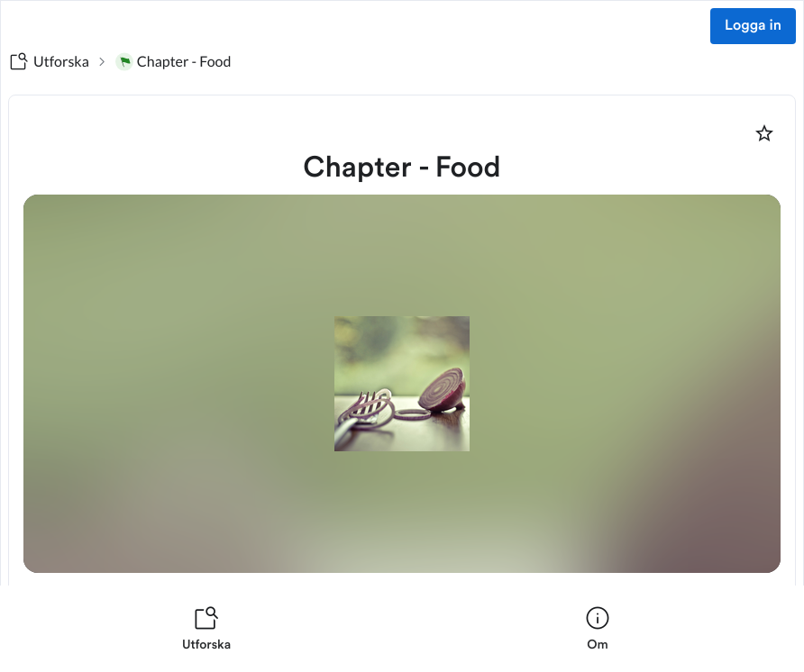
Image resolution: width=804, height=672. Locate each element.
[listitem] (206, 629)
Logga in (753, 26)
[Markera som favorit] (764, 133)
